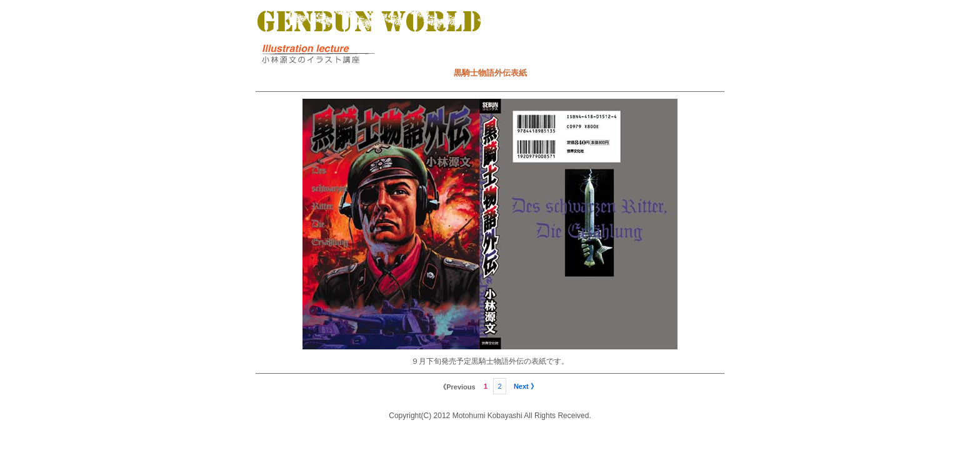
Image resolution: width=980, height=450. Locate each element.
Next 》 (526, 386)
